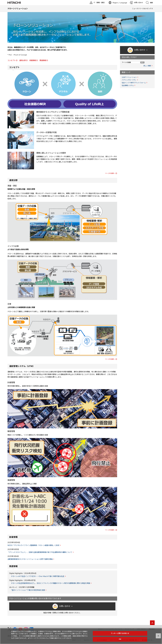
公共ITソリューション (129, 77)
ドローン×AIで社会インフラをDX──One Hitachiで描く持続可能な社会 (38, 576)
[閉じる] (158, 636)
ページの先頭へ (110, 173)
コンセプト (12, 60)
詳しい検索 (147, 66)
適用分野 (22, 60)
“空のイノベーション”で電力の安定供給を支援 (28, 590)
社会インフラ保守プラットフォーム (134, 83)
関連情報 (43, 60)
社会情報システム (128, 85)
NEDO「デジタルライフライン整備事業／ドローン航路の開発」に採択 (33, 545)
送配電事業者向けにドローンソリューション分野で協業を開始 (30, 559)
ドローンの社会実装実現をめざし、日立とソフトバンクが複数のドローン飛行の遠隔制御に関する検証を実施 (50, 583)
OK (120, 639)
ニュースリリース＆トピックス (142, 9)
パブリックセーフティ (129, 80)
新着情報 (33, 60)
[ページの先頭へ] (152, 623)
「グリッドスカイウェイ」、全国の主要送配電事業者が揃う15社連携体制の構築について (40, 552)
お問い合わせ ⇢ (66, 606)
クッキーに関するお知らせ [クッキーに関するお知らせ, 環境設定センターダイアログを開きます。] (120, 633)
